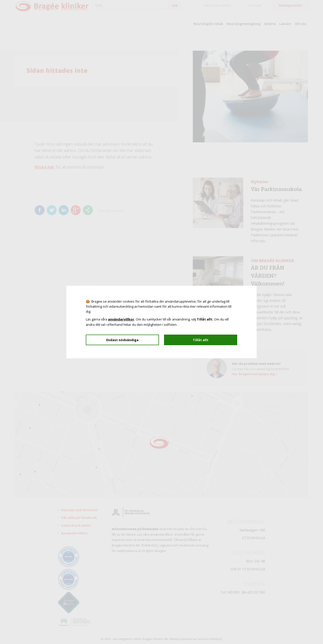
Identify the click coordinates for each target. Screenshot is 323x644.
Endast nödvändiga (122, 340)
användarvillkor (121, 319)
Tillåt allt (201, 340)
